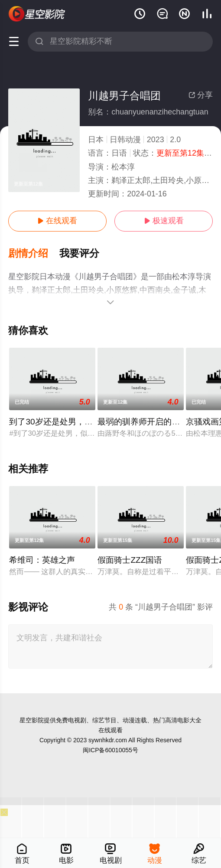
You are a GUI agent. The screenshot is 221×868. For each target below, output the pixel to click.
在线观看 (57, 221)
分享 (201, 95)
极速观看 (164, 221)
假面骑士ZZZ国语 (130, 560)
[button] (34, 254)
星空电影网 (37, 14)
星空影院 (32, 720)
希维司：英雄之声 (42, 560)
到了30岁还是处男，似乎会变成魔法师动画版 (92, 422)
